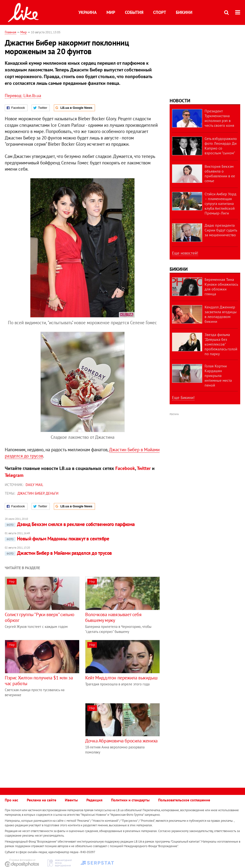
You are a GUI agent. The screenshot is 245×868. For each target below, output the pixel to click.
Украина (88, 12)
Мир (111, 12)
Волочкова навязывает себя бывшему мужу (113, 617)
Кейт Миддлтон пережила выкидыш (121, 678)
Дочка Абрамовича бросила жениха (121, 741)
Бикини (184, 12)
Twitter (144, 468)
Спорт (160, 12)
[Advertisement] (45, 737)
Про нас (11, 800)
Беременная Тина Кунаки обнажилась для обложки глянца (221, 287)
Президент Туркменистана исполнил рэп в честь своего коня (219, 118)
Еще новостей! (185, 253)
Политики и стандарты (130, 800)
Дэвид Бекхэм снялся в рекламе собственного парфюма (70, 524)
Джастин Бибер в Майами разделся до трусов (58, 553)
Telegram (14, 475)
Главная (11, 32)
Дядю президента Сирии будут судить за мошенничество (221, 230)
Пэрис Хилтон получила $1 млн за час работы (39, 681)
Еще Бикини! (183, 398)
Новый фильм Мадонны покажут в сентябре (57, 539)
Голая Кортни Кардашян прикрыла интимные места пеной (218, 376)
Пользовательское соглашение (184, 800)
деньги (52, 493)
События (134, 12)
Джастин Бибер (31, 493)
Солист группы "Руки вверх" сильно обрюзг (40, 617)
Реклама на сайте (42, 800)
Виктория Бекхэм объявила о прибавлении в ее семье (220, 174)
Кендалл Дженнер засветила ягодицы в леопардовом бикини (221, 314)
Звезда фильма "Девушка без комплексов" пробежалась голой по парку (221, 344)
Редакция (94, 800)
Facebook (125, 468)
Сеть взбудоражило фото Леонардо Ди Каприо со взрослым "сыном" (221, 146)
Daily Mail (34, 485)
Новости (180, 101)
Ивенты (71, 800)
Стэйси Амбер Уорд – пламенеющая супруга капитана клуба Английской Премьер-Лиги (220, 203)
